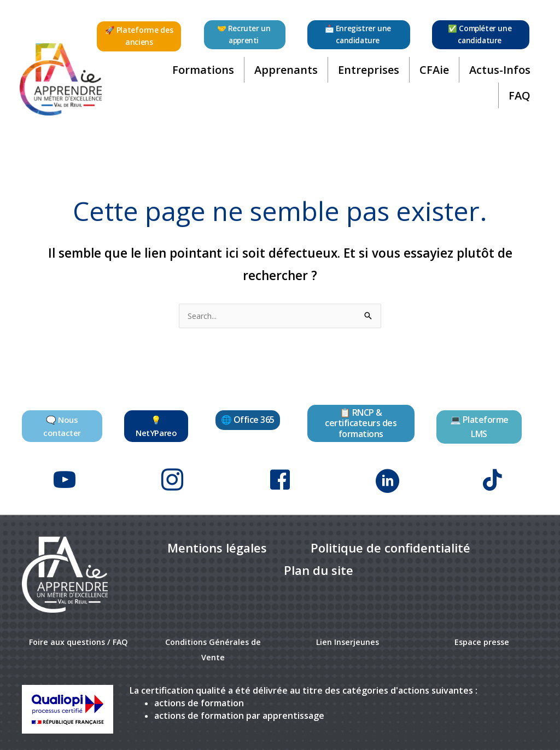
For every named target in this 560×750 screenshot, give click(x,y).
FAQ (517, 101)
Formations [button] (201, 76)
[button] (140, 36)
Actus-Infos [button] (498, 76)
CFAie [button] (432, 76)
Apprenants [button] (284, 76)
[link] (217, 543)
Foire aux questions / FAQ (78, 636)
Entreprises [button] (366, 76)
